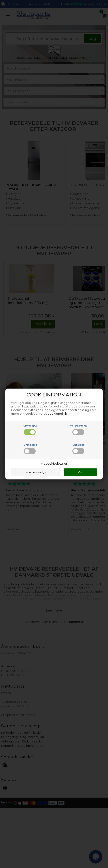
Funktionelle (30, 449)
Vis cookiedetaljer (54, 463)
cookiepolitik (57, 414)
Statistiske (78, 449)
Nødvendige (30, 430)
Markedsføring (78, 430)
